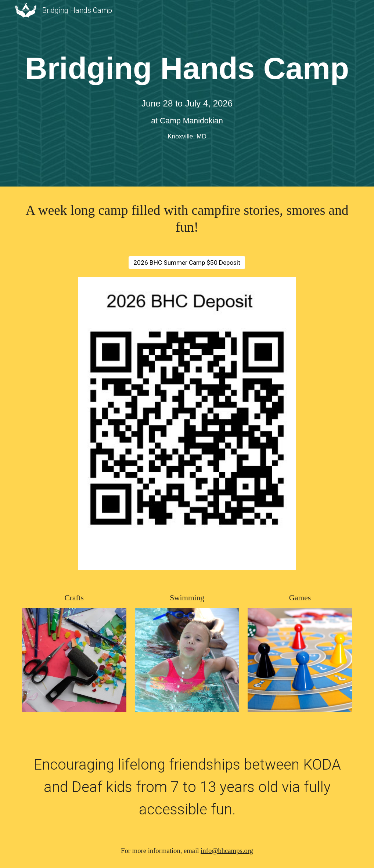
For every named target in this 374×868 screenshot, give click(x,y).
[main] (187, 68)
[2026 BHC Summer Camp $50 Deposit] (187, 262)
